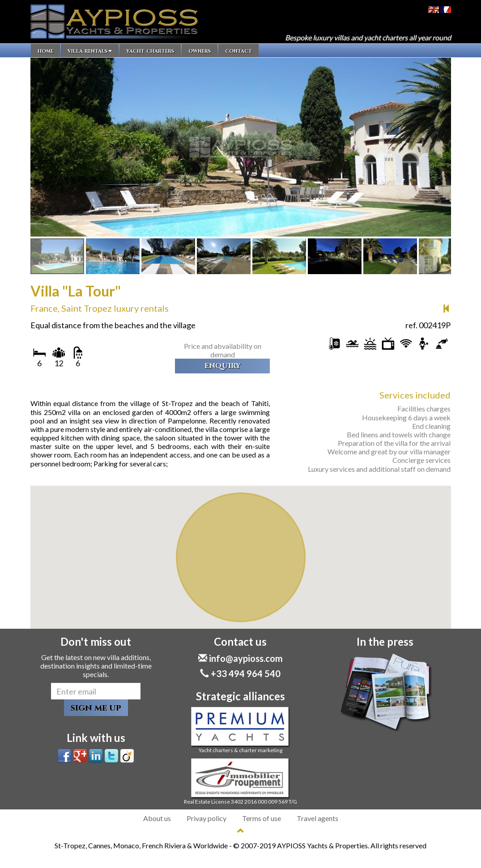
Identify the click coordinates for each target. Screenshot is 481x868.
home (45, 51)
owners (200, 51)
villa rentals (90, 51)
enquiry (223, 366)
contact (238, 51)
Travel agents (317, 818)
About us (157, 818)
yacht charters (150, 51)
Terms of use (262, 818)
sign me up (96, 708)
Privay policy (206, 818)
